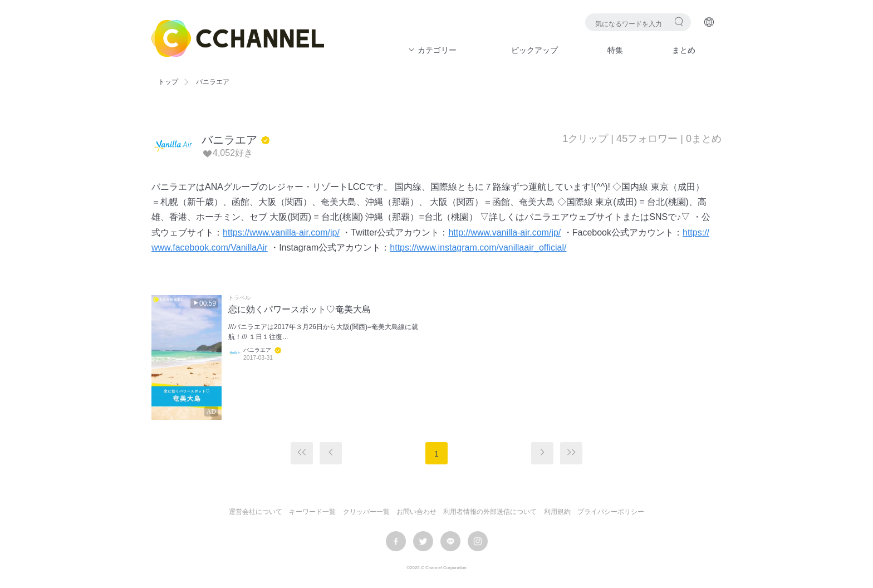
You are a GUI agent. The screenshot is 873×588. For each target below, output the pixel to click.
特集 (615, 50)
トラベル (239, 298)
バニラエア (229, 140)
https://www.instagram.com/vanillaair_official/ (478, 248)
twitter (423, 541)
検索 (679, 21)
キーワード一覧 (312, 512)
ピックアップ (534, 50)
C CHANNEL (238, 38)
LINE (450, 541)
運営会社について (256, 512)
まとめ (684, 50)
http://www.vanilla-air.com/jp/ (504, 232)
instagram (478, 541)
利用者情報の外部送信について (490, 512)
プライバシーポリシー (611, 512)
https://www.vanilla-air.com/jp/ (281, 232)
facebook (396, 541)
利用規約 (557, 512)
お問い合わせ (416, 512)
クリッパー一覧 (366, 512)
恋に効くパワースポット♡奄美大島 (300, 309)
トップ (168, 82)
